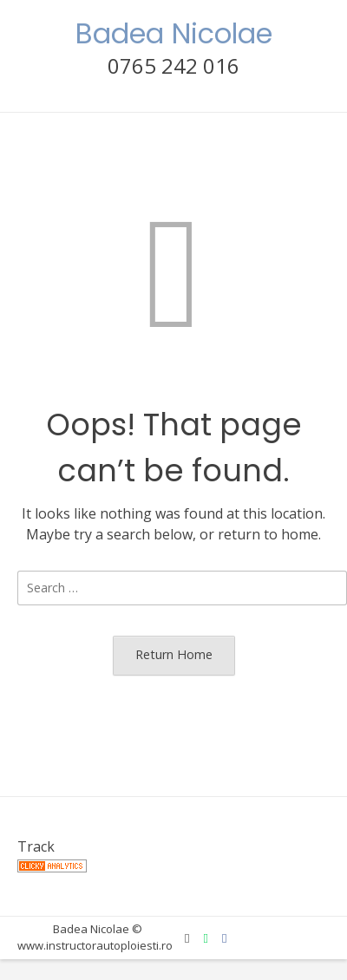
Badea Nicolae (174, 33)
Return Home (174, 654)
